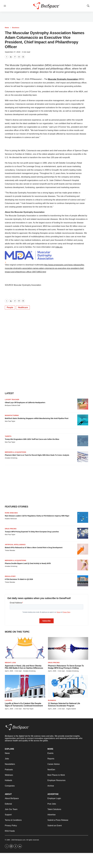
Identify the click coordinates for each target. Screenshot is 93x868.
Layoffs (8, 700)
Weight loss (10, 663)
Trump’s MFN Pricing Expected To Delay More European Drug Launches (32, 532)
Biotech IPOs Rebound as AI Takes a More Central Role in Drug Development (34, 548)
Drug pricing (11, 529)
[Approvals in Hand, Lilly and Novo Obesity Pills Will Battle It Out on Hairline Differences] (25, 648)
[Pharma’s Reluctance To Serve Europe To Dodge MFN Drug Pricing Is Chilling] (68, 648)
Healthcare (23, 307)
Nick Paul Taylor (10, 421)
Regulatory (10, 576)
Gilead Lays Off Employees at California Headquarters (25, 402)
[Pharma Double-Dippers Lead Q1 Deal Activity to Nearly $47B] (83, 565)
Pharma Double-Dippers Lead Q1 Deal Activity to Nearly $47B (28, 563)
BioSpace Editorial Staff (12, 405)
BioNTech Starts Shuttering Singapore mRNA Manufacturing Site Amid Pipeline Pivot (37, 418)
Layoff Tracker (12, 400)
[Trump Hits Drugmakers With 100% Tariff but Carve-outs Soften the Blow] (83, 441)
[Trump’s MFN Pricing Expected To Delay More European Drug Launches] (83, 533)
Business (16, 28)
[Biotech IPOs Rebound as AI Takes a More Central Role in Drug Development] (83, 549)
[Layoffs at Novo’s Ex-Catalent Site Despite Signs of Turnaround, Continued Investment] (25, 686)
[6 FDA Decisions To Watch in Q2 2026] (83, 581)
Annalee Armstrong (11, 458)
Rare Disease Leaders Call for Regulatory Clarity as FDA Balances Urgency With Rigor (37, 516)
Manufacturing (12, 415)
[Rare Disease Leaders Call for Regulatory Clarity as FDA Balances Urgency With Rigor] (83, 517)
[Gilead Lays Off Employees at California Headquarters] (83, 404)
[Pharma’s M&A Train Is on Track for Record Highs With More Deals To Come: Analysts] (83, 457)
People (10, 307)
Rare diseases (11, 513)
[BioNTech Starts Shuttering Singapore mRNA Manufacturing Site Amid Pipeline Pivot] (83, 420)
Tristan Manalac (10, 550)
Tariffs (8, 436)
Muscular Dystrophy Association (63, 79)
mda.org (59, 247)
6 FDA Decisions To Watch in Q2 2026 (19, 579)
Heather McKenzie (11, 519)
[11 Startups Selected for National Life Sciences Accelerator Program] (68, 686)
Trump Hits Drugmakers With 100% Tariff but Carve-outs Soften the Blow (32, 439)
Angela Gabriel (71, 709)
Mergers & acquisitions (15, 452)
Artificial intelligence (15, 545)
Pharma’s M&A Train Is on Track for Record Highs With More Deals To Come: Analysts (37, 455)
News (7, 28)
